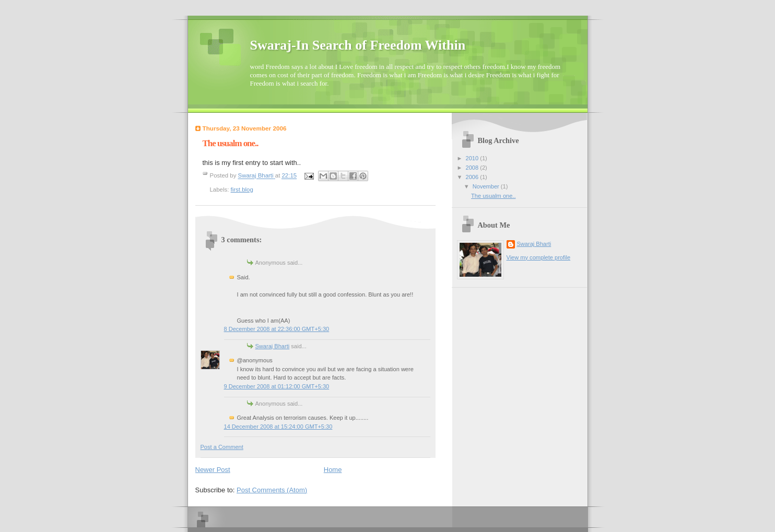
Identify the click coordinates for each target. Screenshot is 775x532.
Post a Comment (222, 447)
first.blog (242, 190)
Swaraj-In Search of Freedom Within (358, 45)
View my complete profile (539, 257)
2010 (473, 158)
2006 (473, 177)
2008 (473, 168)
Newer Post (213, 470)
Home (333, 470)
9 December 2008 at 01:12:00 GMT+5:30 (277, 386)
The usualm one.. (493, 196)
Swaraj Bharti (273, 346)
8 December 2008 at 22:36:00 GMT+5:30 (277, 329)
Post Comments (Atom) (272, 490)
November (487, 186)
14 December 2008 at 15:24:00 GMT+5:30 (278, 427)
